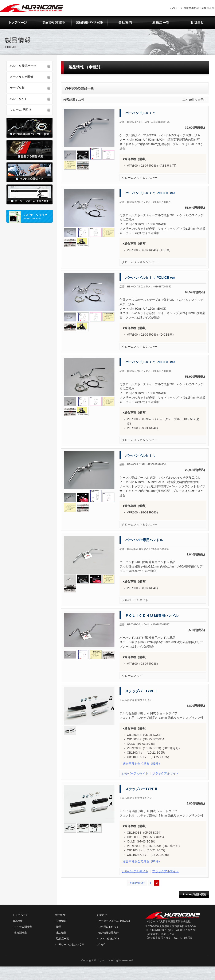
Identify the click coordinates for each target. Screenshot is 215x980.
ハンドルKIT (18, 99)
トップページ (20, 915)
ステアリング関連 (21, 77)
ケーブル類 (17, 88)
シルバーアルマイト (135, 773)
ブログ (101, 945)
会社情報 (61, 921)
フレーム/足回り (20, 110)
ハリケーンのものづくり (70, 945)
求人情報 (61, 933)
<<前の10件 (137, 883)
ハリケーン (103, 960)
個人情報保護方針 (109, 933)
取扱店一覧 (63, 939)
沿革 (59, 927)
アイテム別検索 (23, 927)
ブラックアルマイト (165, 773)
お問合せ (102, 915)
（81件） (142, 764)
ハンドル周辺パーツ (23, 66)
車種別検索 (20, 933)
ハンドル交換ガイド (108, 939)
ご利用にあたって (109, 927)
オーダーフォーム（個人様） (115, 921)
